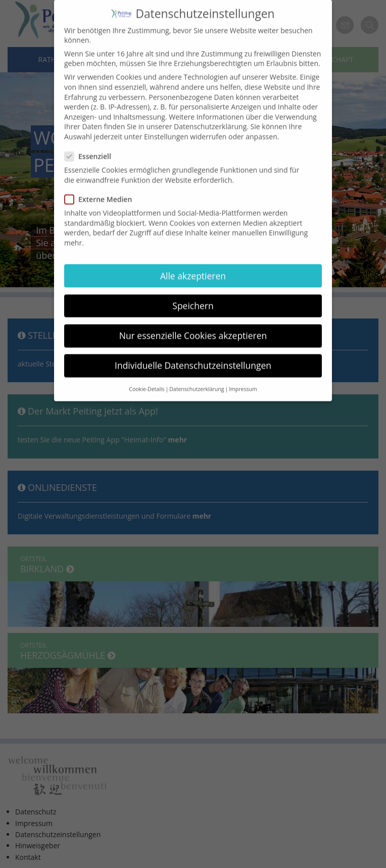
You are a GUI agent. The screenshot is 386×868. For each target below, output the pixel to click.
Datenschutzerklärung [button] (197, 380)
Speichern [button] (193, 296)
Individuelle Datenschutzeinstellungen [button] (193, 356)
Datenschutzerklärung (210, 117)
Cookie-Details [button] (147, 380)
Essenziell (91, 147)
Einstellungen (166, 127)
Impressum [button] (243, 380)
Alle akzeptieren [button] (193, 266)
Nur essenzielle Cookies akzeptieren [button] (193, 326)
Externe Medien (101, 190)
